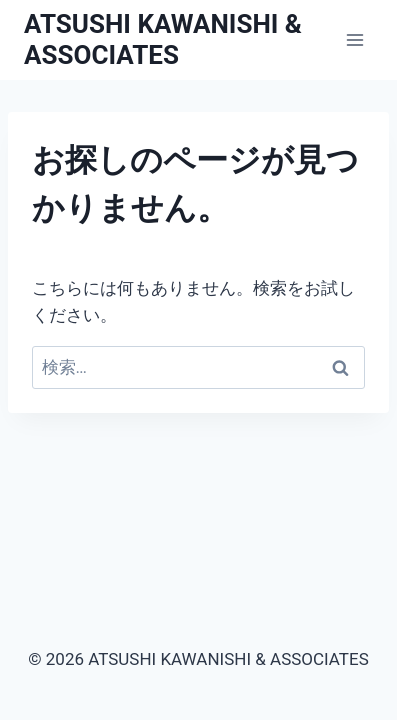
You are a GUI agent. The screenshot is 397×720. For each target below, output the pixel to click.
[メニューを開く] (354, 39)
